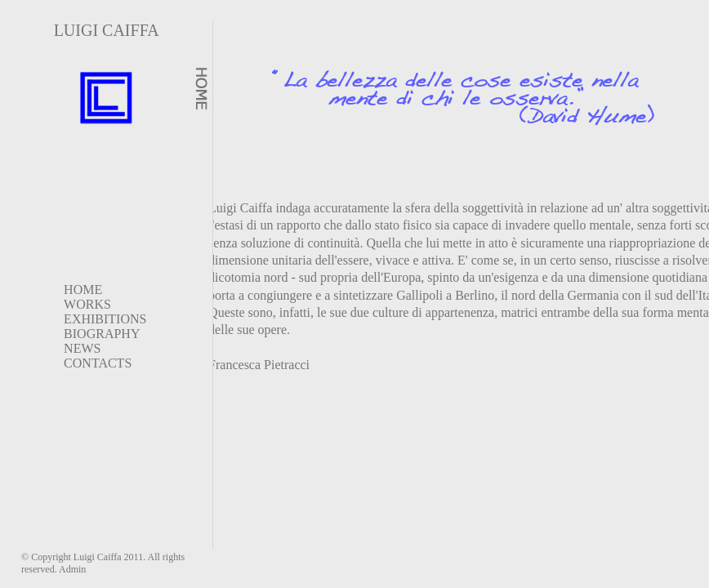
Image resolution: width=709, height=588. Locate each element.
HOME (83, 290)
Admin (72, 569)
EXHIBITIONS (105, 319)
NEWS (82, 348)
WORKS (87, 304)
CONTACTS (98, 363)
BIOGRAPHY (102, 334)
